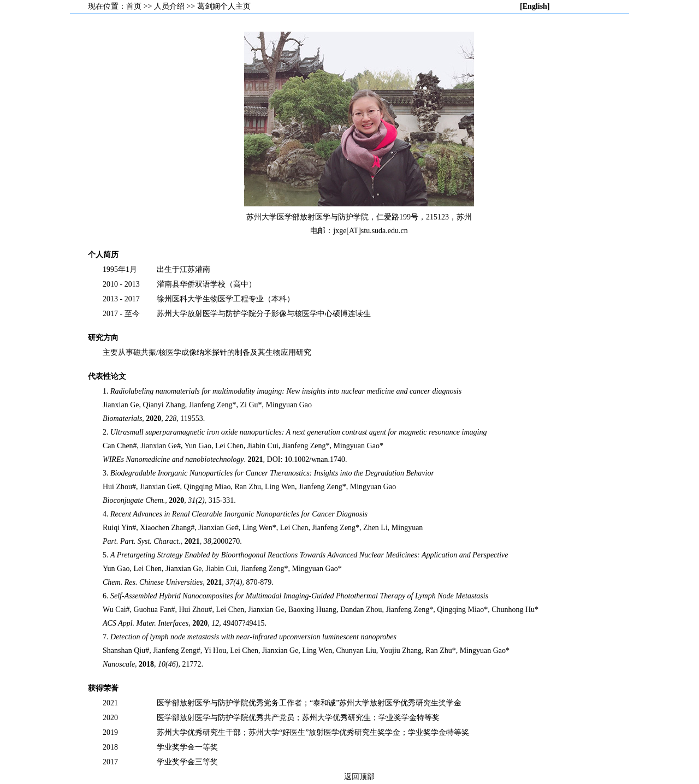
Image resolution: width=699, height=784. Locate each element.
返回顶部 (359, 777)
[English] (535, 6)
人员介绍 (169, 6)
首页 (134, 6)
